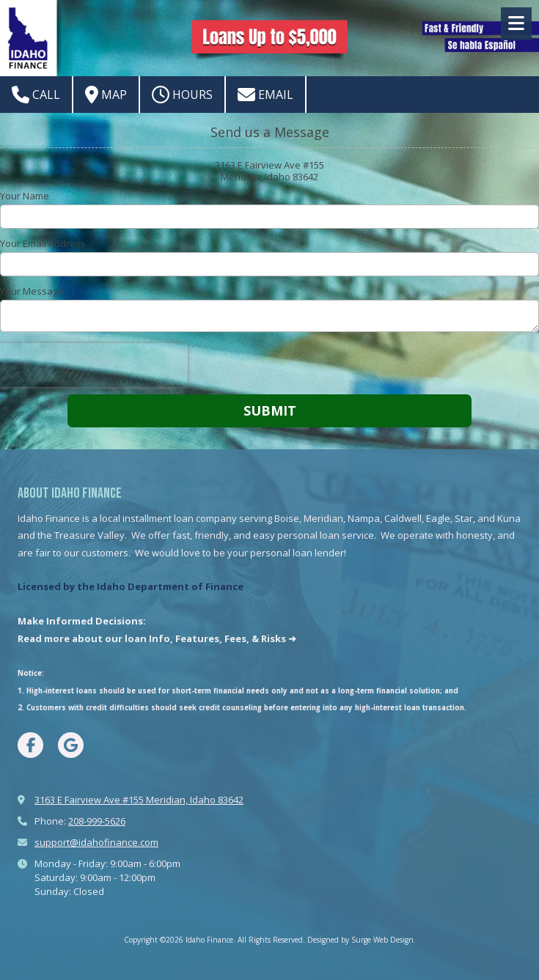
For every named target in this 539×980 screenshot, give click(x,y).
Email (265, 95)
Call (36, 95)
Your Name (25, 196)
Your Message (32, 291)
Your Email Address (43, 243)
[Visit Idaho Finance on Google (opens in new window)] (71, 745)
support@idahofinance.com (96, 842)
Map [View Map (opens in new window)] (106, 95)
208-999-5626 (97, 821)
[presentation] (94, 365)
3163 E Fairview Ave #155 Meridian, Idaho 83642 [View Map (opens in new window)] (139, 800)
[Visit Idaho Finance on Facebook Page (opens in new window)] (30, 745)
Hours (182, 95)
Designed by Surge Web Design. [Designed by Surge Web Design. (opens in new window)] (362, 940)
